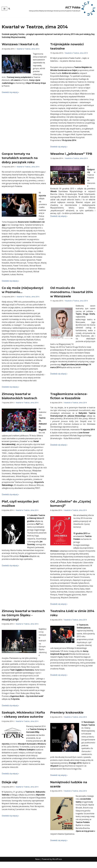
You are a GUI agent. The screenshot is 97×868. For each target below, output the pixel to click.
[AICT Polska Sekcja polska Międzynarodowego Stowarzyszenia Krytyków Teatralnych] (62, 9)
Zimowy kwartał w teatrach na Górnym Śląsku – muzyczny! (23, 620)
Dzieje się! (10, 788)
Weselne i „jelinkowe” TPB (71, 155)
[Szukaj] (9, 9)
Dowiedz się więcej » (10, 93)
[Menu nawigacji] (4, 9)
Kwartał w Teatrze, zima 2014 (28, 49)
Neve (37, 865)
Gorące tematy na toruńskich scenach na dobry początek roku (20, 159)
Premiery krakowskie (67, 718)
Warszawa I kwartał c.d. (20, 44)
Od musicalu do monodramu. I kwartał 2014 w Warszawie (72, 294)
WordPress (57, 865)
